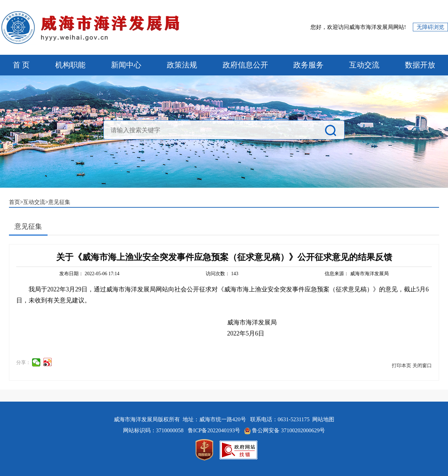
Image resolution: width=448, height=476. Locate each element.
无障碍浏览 (430, 27)
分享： (23, 363)
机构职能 (70, 65)
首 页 (21, 65)
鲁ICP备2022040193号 (215, 430)
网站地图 (323, 419)
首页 (14, 202)
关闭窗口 (422, 366)
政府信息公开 (245, 65)
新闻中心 (126, 65)
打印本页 (401, 366)
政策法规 (182, 65)
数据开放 (420, 65)
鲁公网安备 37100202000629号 (288, 430)
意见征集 (59, 202)
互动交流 (364, 65)
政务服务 (308, 65)
